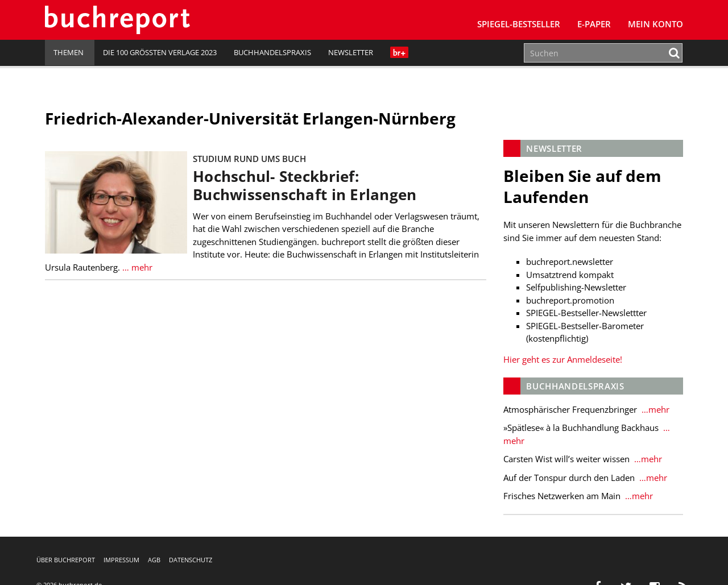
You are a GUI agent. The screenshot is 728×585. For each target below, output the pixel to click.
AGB (154, 560)
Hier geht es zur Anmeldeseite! (563, 359)
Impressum (121, 560)
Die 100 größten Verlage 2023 (160, 52)
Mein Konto (655, 24)
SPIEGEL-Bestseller (519, 24)
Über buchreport (66, 560)
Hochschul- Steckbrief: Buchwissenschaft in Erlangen (305, 186)
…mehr (654, 409)
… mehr (137, 267)
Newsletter (351, 52)
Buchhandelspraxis (272, 52)
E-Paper (594, 24)
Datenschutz (191, 560)
